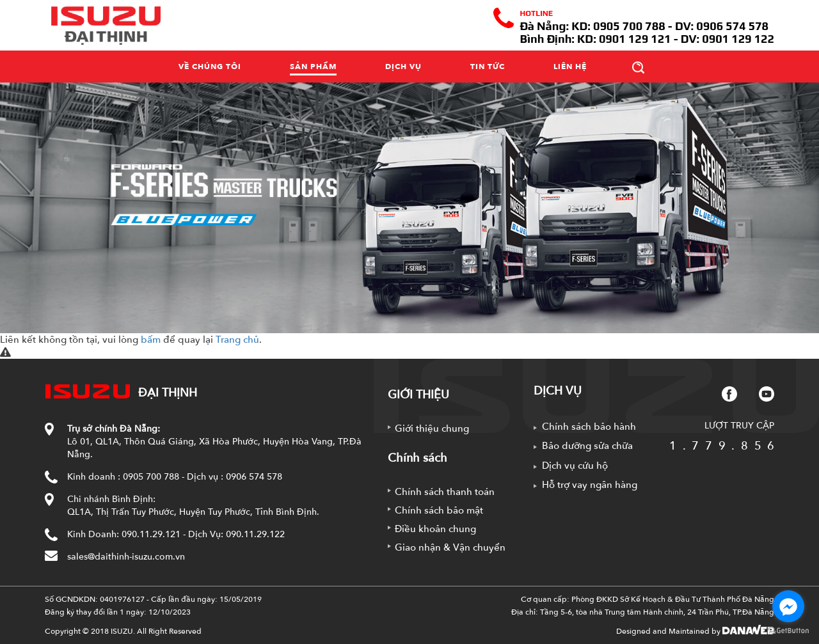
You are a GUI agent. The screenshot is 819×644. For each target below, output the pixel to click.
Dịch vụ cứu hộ (575, 466)
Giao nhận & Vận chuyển (450, 547)
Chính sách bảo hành (589, 427)
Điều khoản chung (435, 529)
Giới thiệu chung (432, 428)
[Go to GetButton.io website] (788, 631)
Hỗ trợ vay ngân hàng (590, 485)
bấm (151, 340)
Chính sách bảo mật (439, 510)
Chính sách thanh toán (445, 492)
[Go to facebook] (788, 606)
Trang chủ (237, 340)
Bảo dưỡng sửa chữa (587, 446)
